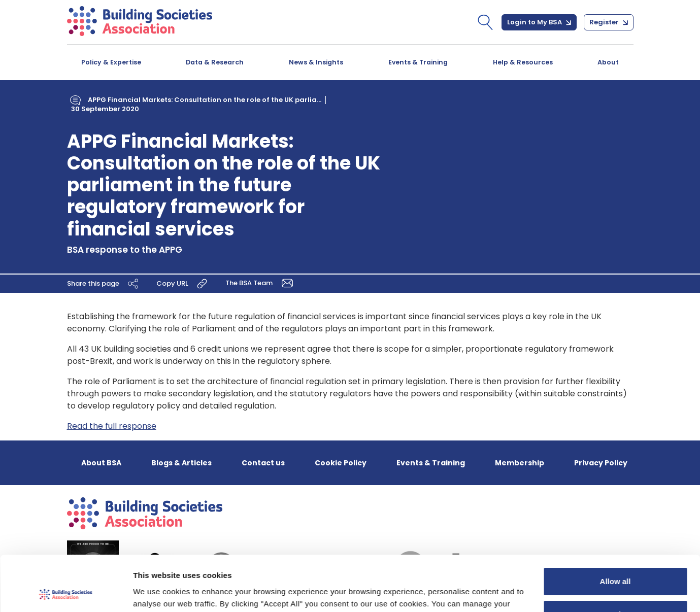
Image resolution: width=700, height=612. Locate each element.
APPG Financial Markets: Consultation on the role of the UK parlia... (205, 100)
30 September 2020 (105, 109)
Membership (520, 463)
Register (609, 22)
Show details (157, 592)
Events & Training (418, 62)
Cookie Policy (341, 463)
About (608, 62)
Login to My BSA (539, 22)
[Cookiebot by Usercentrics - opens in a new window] (66, 592)
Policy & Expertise (111, 62)
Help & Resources (523, 62)
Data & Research (215, 62)
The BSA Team (261, 282)
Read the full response (112, 426)
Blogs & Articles (181, 463)
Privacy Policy (601, 463)
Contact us (263, 463)
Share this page (104, 283)
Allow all (615, 530)
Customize (616, 563)
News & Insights (316, 62)
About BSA (101, 463)
